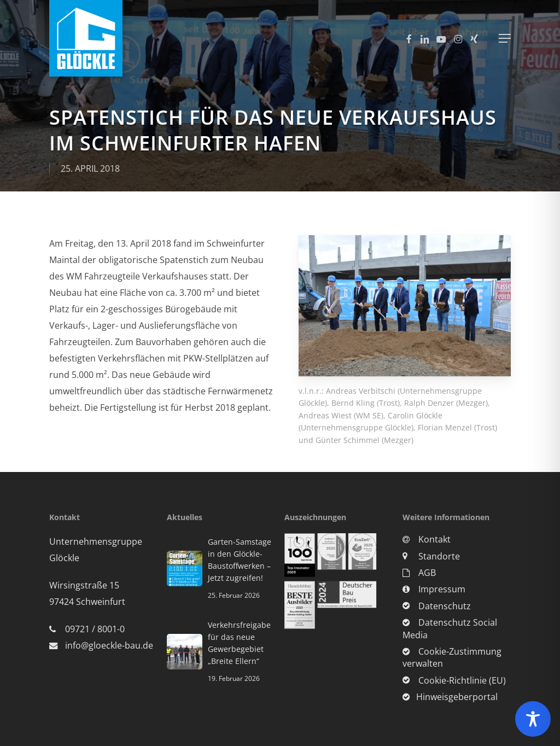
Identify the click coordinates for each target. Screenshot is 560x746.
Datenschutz (437, 606)
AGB (419, 573)
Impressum (434, 589)
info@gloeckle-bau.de (109, 645)
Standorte (431, 556)
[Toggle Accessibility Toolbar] (533, 719)
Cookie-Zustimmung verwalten (452, 657)
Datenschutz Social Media (450, 628)
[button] (505, 38)
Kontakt (427, 539)
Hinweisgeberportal (450, 697)
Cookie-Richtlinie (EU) (454, 680)
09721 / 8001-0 (95, 629)
